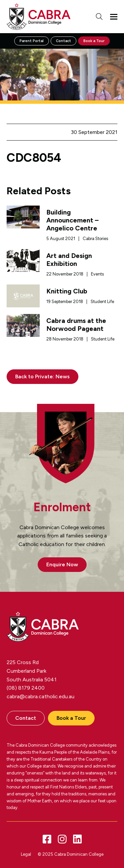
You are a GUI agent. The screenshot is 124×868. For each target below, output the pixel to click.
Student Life (102, 302)
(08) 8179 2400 (26, 688)
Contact (63, 41)
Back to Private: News (42, 376)
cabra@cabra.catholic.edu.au (41, 696)
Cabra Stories (95, 239)
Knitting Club (67, 291)
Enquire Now (62, 564)
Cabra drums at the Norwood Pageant (76, 325)
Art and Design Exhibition (69, 260)
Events (97, 274)
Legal (26, 854)
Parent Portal (32, 41)
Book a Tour (94, 41)
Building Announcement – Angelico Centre (72, 220)
